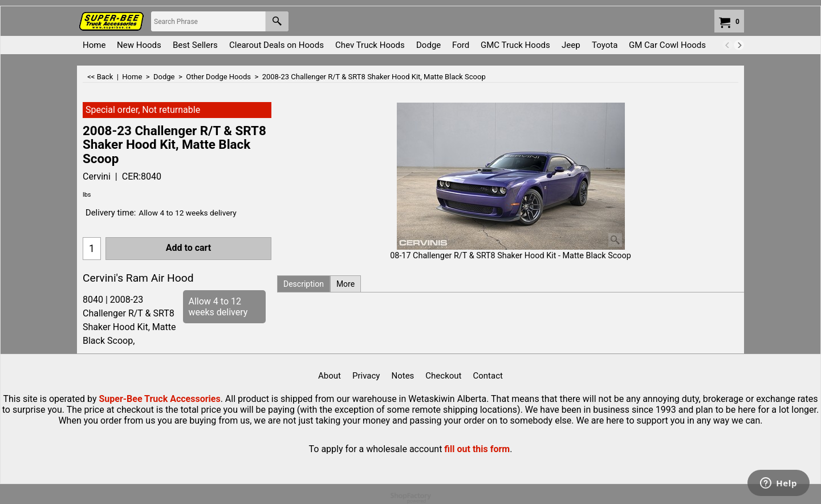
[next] (739, 45)
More (346, 284)
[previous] (727, 45)
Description (304, 284)
